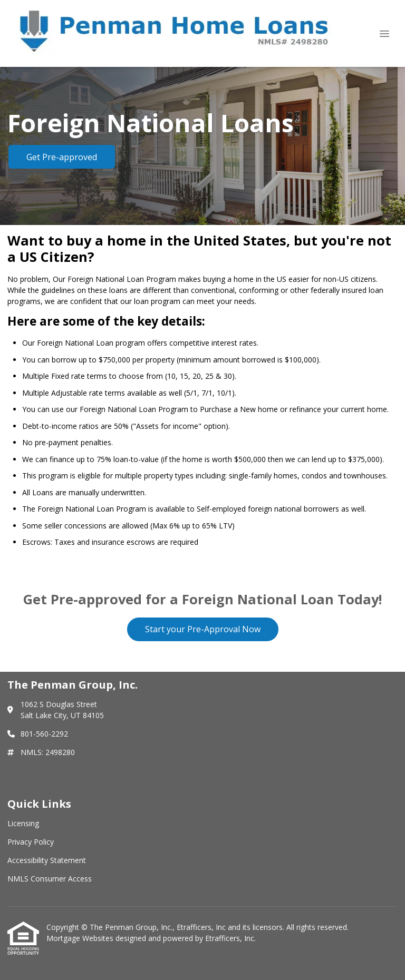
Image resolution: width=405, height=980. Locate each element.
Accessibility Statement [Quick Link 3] (47, 860)
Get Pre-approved (62, 157)
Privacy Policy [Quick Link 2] (31, 842)
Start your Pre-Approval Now (203, 629)
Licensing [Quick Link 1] (23, 823)
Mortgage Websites (81, 938)
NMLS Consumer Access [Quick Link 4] (50, 879)
